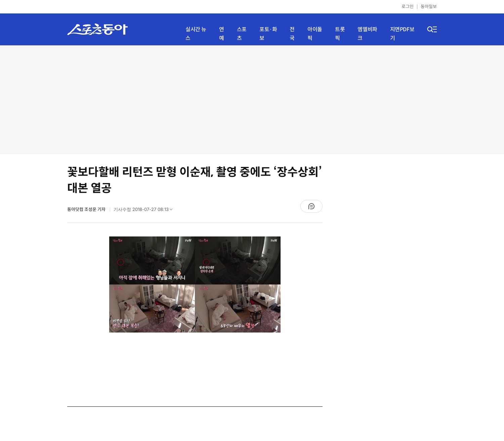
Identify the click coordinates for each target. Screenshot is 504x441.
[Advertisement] (252, 99)
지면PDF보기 (402, 34)
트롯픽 (340, 34)
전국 (292, 34)
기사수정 (145, 211)
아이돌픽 (315, 34)
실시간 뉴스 (196, 34)
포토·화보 (268, 34)
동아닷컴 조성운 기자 (87, 209)
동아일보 (429, 7)
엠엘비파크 (367, 34)
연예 (222, 34)
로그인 (408, 7)
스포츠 (242, 34)
